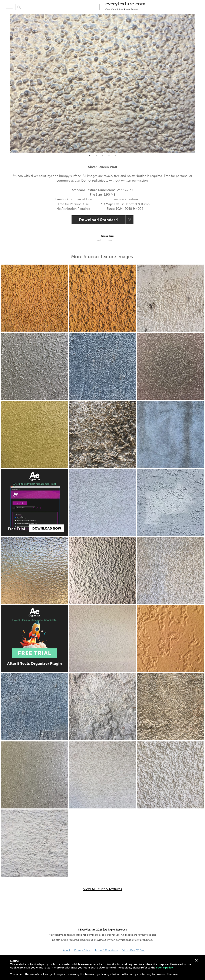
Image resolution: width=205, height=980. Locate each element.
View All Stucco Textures (103, 889)
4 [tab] (109, 156)
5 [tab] (115, 156)
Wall (99, 240)
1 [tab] (90, 156)
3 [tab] (103, 156)
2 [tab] (96, 156)
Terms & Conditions (106, 950)
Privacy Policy (82, 950)
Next (198, 83)
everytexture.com (125, 6)
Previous (7, 83)
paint (110, 240)
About (67, 950)
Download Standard (98, 220)
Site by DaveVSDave (134, 950)
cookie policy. (165, 968)
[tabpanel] (102, 83)
